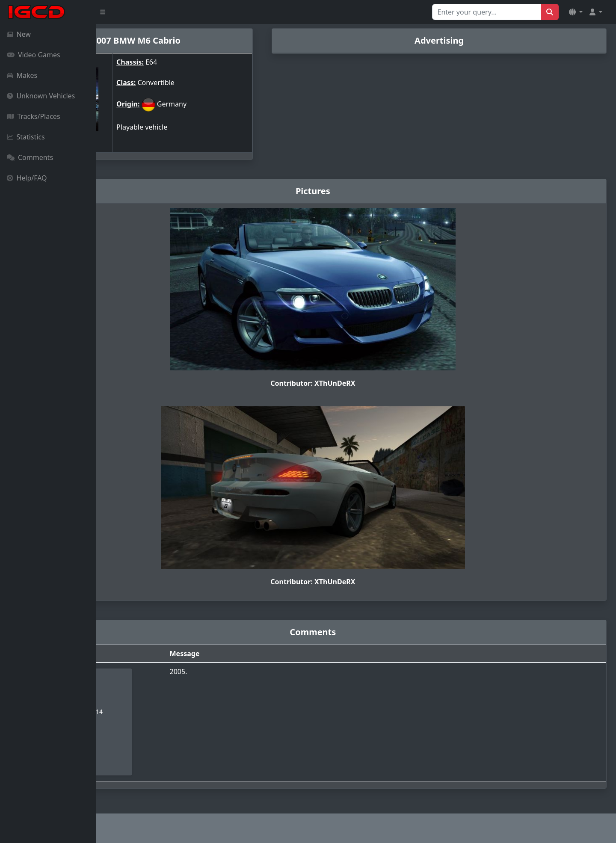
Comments (30, 157)
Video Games (34, 55)
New (19, 34)
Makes (22, 75)
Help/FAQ (27, 178)
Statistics (26, 137)
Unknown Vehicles (41, 96)
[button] (576, 12)
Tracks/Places (34, 116)
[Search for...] (487, 12)
